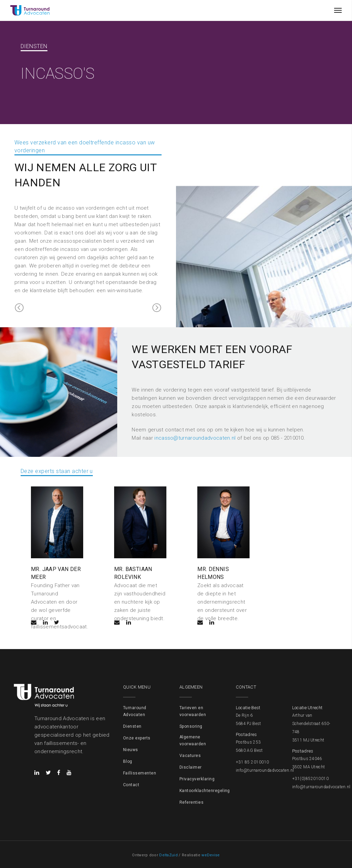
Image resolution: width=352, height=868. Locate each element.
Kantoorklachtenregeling (205, 790)
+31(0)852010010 (310, 778)
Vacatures (190, 755)
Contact (131, 784)
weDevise (211, 855)
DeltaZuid (168, 855)
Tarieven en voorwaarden (193, 711)
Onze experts (137, 738)
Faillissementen (140, 773)
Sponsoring (191, 726)
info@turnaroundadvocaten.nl (265, 770)
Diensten (132, 726)
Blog (128, 761)
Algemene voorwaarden (193, 740)
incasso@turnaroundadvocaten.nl (195, 439)
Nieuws (131, 749)
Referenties (191, 802)
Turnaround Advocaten (135, 711)
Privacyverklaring (197, 779)
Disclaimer (191, 767)
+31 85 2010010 (252, 762)
